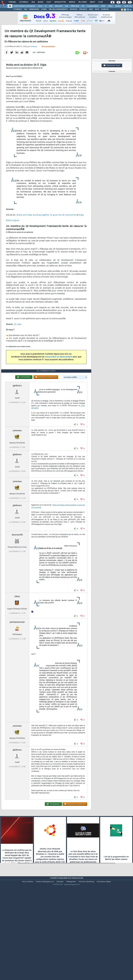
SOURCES (73, 9)
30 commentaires (48, 60)
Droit (92, 2)
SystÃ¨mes (128, 6)
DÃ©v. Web (75, 6)
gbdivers (17, 426)
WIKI (91, 9)
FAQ (33, 2)
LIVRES (44, 9)
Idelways (34, 60)
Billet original (13, 234)
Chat (49, 2)
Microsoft (59, 6)
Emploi (72, 2)
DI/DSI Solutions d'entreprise (24, 6)
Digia (81, 228)
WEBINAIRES (34, 9)
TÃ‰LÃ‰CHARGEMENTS (58, 9)
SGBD (103, 6)
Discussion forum (112, 66)
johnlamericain (17, 662)
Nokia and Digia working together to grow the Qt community (46, 228)
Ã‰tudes (83, 2)
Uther (17, 637)
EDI (83, 6)
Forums (12, 2)
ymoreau (17, 471)
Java (66, 6)
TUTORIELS (18, 9)
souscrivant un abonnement (59, 370)
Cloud (40, 6)
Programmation (93, 6)
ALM (51, 6)
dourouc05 (17, 575)
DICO (97, 9)
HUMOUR (105, 9)
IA (46, 6)
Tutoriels (24, 2)
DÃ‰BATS (83, 9)
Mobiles (118, 6)
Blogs (41, 2)
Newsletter (60, 2)
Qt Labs (18, 338)
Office (110, 6)
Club (100, 2)
